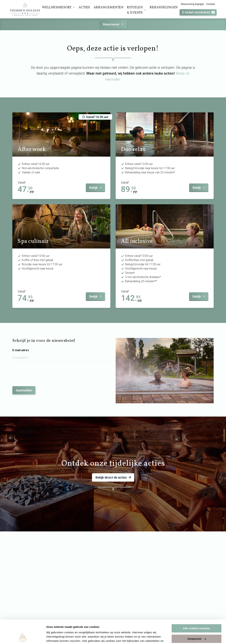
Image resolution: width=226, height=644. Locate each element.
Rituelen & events (137, 10)
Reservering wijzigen (193, 4)
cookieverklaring (83, 627)
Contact (211, 4)
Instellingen (54, 637)
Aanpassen (197, 617)
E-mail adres (21, 350)
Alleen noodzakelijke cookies (197, 627)
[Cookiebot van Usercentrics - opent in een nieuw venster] (23, 637)
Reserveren (114, 24)
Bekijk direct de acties (114, 477)
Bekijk (96, 188)
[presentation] (39, 372)
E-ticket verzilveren (199, 12)
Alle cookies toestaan (196, 606)
